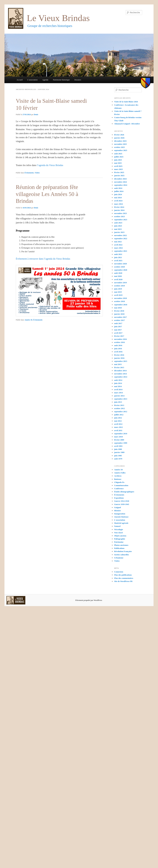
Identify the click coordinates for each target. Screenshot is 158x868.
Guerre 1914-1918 (122, 501)
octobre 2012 (119, 408)
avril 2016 (118, 352)
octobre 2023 (119, 216)
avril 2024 (118, 201)
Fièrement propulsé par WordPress (89, 600)
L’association (32, 80)
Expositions (119, 498)
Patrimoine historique (61, 80)
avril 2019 (118, 295)
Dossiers (78, 80)
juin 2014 (118, 383)
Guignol (118, 507)
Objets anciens (120, 536)
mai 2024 (118, 198)
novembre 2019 (121, 283)
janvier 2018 (119, 314)
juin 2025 (118, 160)
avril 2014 (118, 389)
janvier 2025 (119, 175)
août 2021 (118, 254)
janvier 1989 (119, 452)
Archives (118, 476)
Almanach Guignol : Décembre (127, 124)
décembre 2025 (120, 141)
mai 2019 (118, 292)
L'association (120, 520)
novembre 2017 (121, 317)
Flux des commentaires (124, 578)
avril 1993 (118, 446)
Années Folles (120, 473)
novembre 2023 (121, 213)
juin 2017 (118, 326)
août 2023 (118, 223)
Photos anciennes (121, 545)
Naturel (117, 526)
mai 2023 (118, 229)
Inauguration (120, 514)
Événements (29, 173)
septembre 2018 (121, 305)
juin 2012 (118, 418)
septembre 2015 (121, 361)
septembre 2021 (121, 251)
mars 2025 (118, 169)
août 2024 (118, 188)
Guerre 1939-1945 (122, 504)
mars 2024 (118, 204)
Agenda (45, 80)
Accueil (20, 80)
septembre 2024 (121, 185)
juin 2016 (118, 349)
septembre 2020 (121, 270)
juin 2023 (118, 226)
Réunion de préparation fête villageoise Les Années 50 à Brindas (47, 194)
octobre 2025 (119, 147)
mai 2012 (118, 421)
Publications (119, 548)
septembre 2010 (121, 434)
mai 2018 (118, 308)
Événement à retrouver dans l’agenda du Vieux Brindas (43, 259)
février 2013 (119, 405)
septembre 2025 (121, 150)
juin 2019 (118, 289)
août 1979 (118, 459)
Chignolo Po (119, 482)
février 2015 (119, 367)
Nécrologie (119, 529)
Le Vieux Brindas (58, 18)
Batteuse (118, 479)
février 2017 (119, 336)
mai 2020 (118, 276)
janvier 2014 (119, 396)
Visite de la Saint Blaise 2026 (126, 102)
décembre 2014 (120, 371)
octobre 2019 (119, 286)
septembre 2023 (121, 220)
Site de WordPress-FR (123, 581)
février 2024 (119, 207)
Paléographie (120, 539)
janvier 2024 (119, 210)
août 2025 (118, 154)
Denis (36, 115)
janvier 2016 (119, 358)
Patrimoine (119, 542)
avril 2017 (118, 333)
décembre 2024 (120, 179)
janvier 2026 (119, 138)
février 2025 (119, 172)
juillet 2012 (119, 415)
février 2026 (119, 135)
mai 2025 (118, 163)
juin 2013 (118, 402)
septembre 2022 (121, 238)
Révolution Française (123, 551)
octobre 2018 (119, 301)
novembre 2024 (121, 182)
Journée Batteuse (121, 517)
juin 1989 (118, 449)
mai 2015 (118, 364)
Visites (37, 173)
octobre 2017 (119, 320)
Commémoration (121, 485)
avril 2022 (118, 245)
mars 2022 (118, 248)
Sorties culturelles (122, 555)
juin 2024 (118, 194)
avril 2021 (118, 261)
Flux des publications (123, 575)
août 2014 (118, 380)
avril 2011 (118, 430)
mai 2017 (118, 330)
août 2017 (118, 323)
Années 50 (28, 320)
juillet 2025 (119, 157)
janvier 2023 (119, 232)
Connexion (119, 572)
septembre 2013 (121, 399)
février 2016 (119, 355)
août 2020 (118, 273)
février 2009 (119, 440)
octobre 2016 (119, 342)
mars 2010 (118, 437)
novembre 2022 (121, 235)
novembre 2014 (121, 374)
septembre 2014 (121, 377)
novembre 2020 (121, 264)
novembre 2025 (121, 144)
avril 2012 (118, 424)
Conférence (119, 489)
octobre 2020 (119, 267)
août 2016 (118, 345)
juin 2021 (118, 257)
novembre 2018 (121, 298)
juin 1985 (118, 456)
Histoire (118, 511)
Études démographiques (124, 492)
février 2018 (119, 311)
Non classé (118, 533)
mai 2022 (118, 242)
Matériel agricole (121, 523)
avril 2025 (118, 166)
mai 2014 (118, 386)
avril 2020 (118, 279)
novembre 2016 (121, 339)
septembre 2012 (121, 412)
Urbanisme (119, 558)
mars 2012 (118, 427)
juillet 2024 (119, 191)
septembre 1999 (121, 443)
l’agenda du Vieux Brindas (50, 165)
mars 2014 (118, 393)
